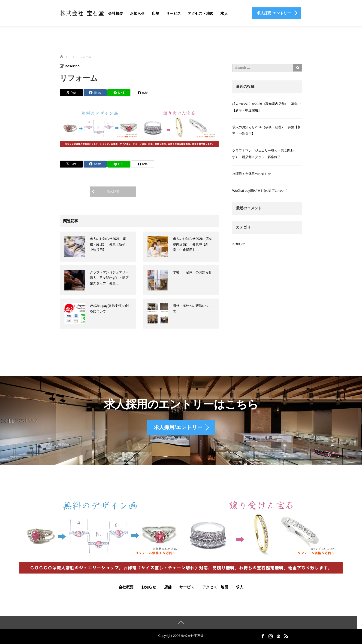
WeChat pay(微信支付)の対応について (260, 191)
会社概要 (116, 14)
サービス (173, 14)
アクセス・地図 (201, 14)
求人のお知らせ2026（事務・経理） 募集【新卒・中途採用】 (109, 244)
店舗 (155, 14)
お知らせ (137, 14)
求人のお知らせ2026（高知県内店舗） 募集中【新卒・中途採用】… (193, 244)
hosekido (72, 66)
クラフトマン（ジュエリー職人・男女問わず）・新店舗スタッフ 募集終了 (263, 154)
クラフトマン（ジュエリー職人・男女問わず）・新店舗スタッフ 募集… (109, 278)
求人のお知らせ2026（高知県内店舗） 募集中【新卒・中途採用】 (267, 107)
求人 (224, 14)
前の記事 (113, 192)
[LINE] (119, 93)
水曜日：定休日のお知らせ (192, 272)
